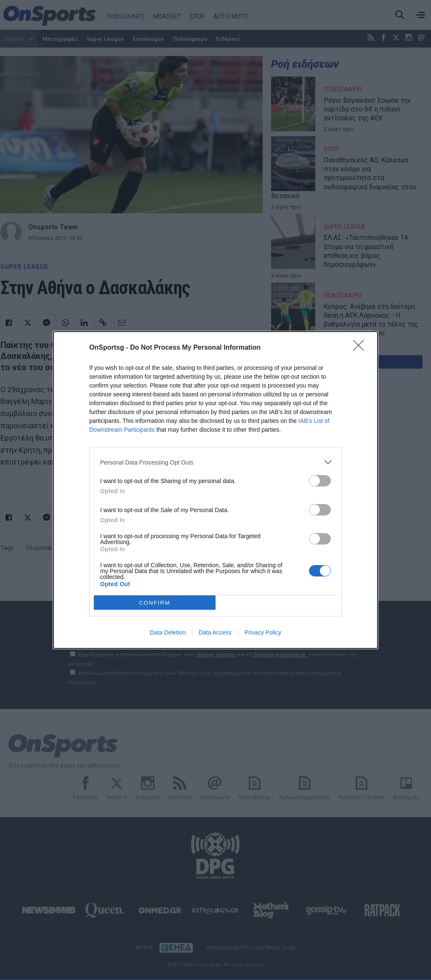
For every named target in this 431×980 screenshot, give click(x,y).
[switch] (320, 481)
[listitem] (215, 462)
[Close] (361, 348)
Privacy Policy (263, 632)
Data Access (215, 632)
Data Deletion (168, 632)
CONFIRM (155, 603)
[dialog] (215, 490)
